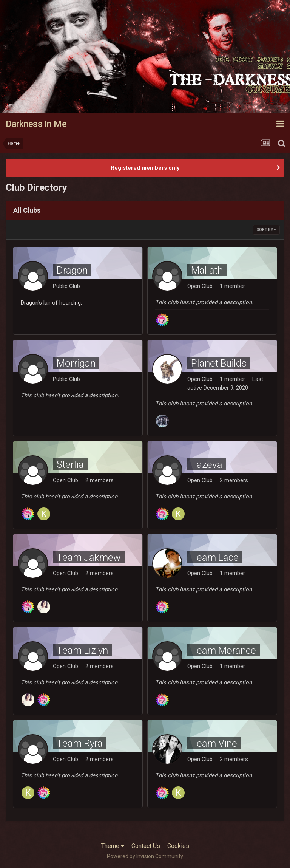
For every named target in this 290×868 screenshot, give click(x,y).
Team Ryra (80, 743)
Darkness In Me (36, 124)
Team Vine (214, 743)
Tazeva (207, 464)
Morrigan (76, 363)
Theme (113, 846)
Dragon (72, 270)
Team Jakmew (89, 557)
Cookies (178, 846)
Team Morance (224, 650)
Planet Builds (219, 363)
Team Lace (215, 557)
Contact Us (146, 846)
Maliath (207, 270)
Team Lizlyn (82, 650)
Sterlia (70, 464)
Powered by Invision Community (145, 856)
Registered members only (145, 168)
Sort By (266, 230)
